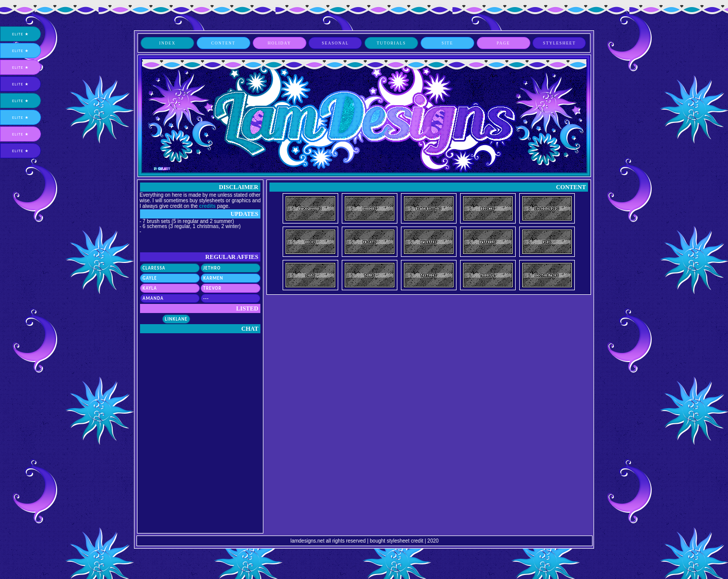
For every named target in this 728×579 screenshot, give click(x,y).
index (167, 43)
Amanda (153, 298)
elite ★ (20, 34)
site (447, 43)
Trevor (212, 288)
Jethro (212, 268)
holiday (279, 43)
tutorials (391, 43)
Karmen (213, 278)
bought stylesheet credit (397, 541)
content (223, 43)
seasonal (335, 43)
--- (206, 298)
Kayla (150, 288)
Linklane (176, 319)
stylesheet (559, 43)
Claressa (154, 268)
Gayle (150, 278)
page (504, 43)
